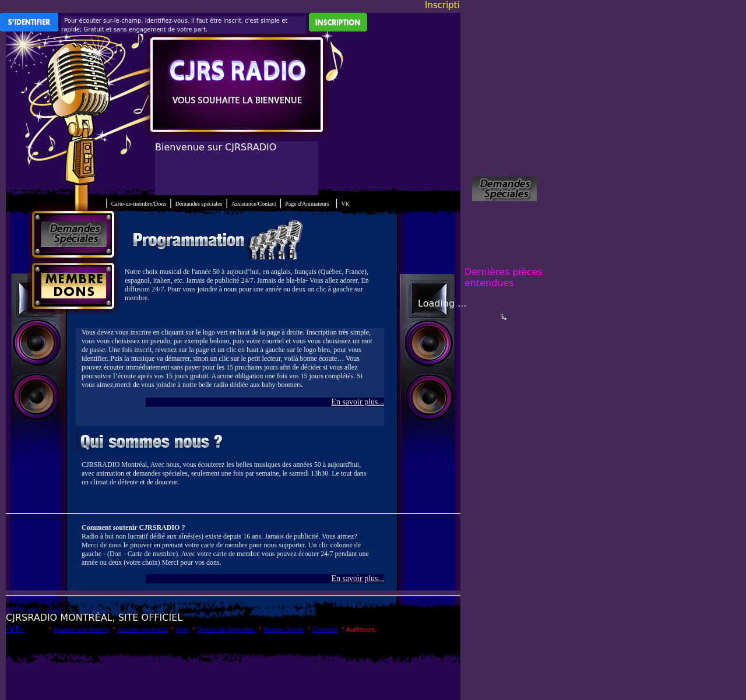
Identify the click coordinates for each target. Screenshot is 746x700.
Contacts (325, 630)
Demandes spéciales (199, 204)
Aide (182, 630)
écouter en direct (142, 630)
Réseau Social (284, 630)
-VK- (15, 629)
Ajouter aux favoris (81, 630)
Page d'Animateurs (307, 204)
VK (345, 204)
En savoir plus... (358, 402)
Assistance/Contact (254, 204)
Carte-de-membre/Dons (139, 204)
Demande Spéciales (226, 630)
